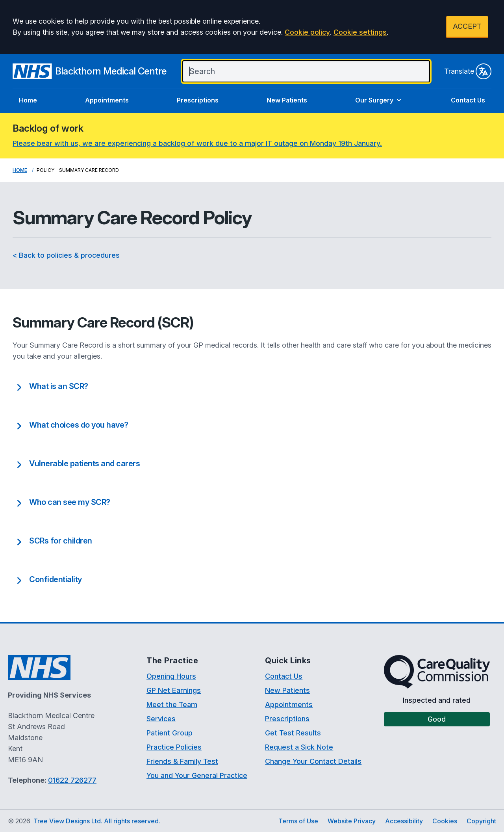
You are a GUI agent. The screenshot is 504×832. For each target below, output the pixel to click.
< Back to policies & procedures (66, 255)
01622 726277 (72, 780)
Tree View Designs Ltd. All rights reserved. (97, 821)
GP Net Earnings (174, 690)
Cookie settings (360, 32)
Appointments (107, 100)
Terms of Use (298, 821)
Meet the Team (172, 705)
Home (28, 100)
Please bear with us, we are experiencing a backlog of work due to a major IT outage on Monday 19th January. (197, 143)
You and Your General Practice (197, 775)
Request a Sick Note (299, 747)
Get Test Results (293, 733)
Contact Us (468, 100)
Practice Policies (174, 747)
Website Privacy (352, 821)
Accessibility (404, 821)
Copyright (481, 821)
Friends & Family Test (182, 761)
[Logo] (90, 71)
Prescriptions (198, 100)
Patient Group (170, 733)
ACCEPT (467, 26)
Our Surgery (379, 100)
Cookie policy (307, 32)
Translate (468, 71)
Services (161, 719)
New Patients (287, 100)
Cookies (445, 821)
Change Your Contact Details (313, 761)
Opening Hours (171, 676)
